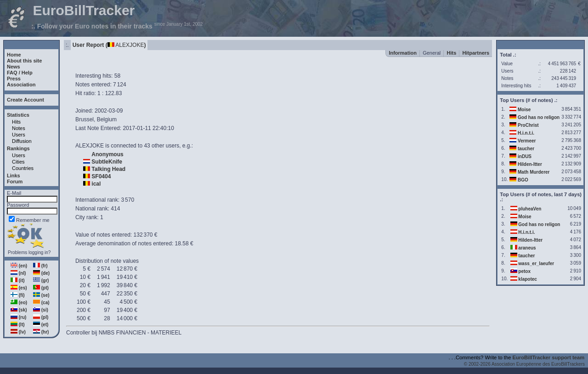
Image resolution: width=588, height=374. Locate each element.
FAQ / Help (20, 73)
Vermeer (527, 141)
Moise (524, 110)
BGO (523, 180)
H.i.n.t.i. (526, 133)
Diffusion (22, 141)
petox (524, 271)
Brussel (85, 119)
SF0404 (101, 176)
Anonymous (107, 154)
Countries (23, 168)
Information (403, 53)
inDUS (525, 156)
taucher (526, 149)
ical (96, 184)
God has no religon (539, 117)
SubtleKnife (107, 162)
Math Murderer (534, 172)
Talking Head (108, 169)
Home (14, 55)
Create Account (25, 100)
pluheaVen (530, 209)
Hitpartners (476, 53)
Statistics (18, 115)
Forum (15, 181)
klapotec (528, 279)
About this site (24, 61)
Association (21, 85)
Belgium (107, 119)
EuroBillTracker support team (549, 357)
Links (14, 176)
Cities (18, 162)
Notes (19, 128)
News (14, 67)
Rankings (18, 148)
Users (19, 135)
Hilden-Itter (530, 164)
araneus (527, 248)
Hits (16, 122)
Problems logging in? (29, 252)
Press (14, 79)
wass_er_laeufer (536, 263)
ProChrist (528, 125)
